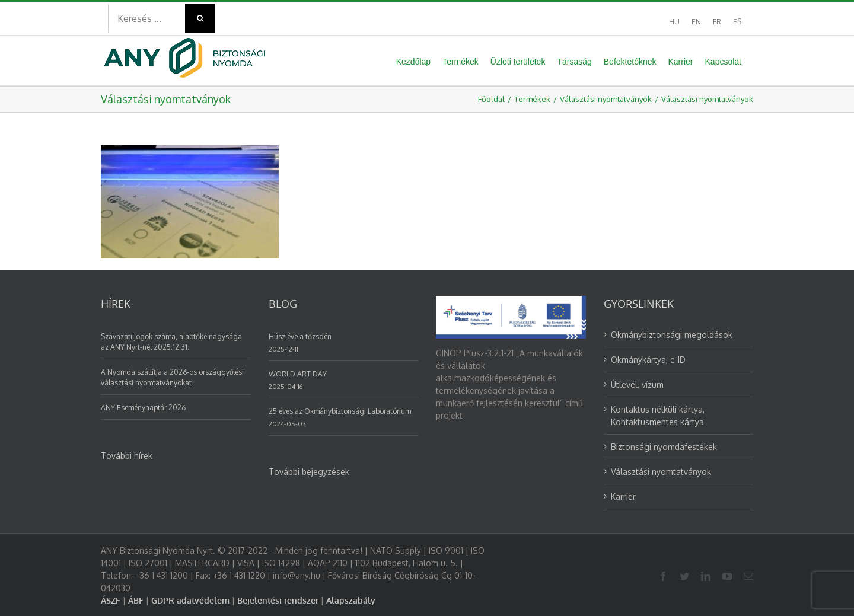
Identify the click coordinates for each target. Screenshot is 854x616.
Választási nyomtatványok (661, 472)
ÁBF (136, 600)
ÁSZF (111, 600)
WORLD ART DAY (298, 374)
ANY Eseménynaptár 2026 (143, 408)
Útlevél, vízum (637, 384)
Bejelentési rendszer (278, 600)
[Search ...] (146, 18)
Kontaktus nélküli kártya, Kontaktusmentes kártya (658, 416)
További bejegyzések (309, 472)
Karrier (623, 497)
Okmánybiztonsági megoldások (672, 335)
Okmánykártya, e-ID (648, 360)
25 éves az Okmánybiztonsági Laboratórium (340, 411)
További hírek (127, 456)
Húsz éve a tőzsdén (300, 336)
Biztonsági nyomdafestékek (664, 447)
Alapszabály (351, 600)
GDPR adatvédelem (190, 600)
